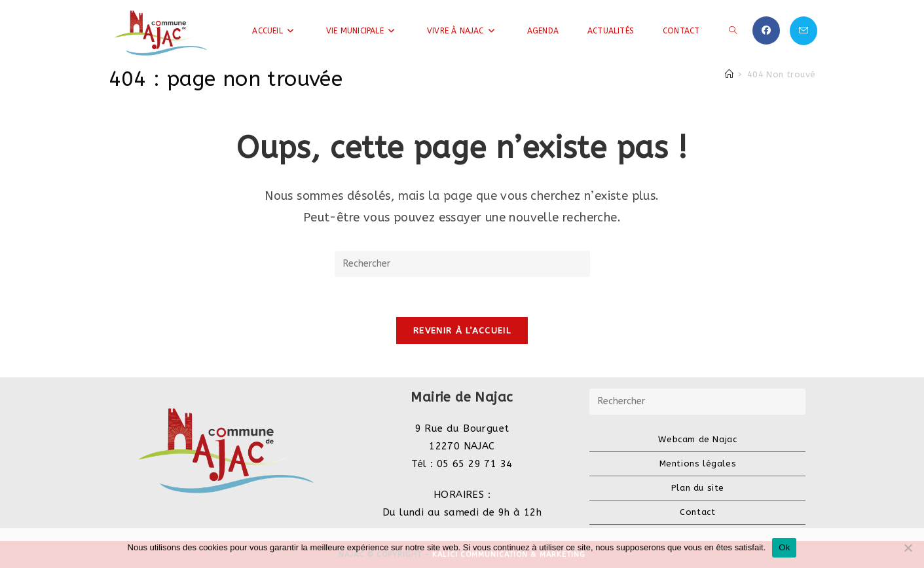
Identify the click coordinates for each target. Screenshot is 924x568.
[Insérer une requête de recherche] (462, 264)
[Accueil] (729, 74)
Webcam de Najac (697, 439)
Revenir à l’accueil (462, 331)
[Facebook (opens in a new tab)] (766, 30)
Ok (784, 547)
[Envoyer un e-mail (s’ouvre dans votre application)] (804, 31)
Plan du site (698, 488)
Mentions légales (698, 464)
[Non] (908, 548)
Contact (697, 512)
